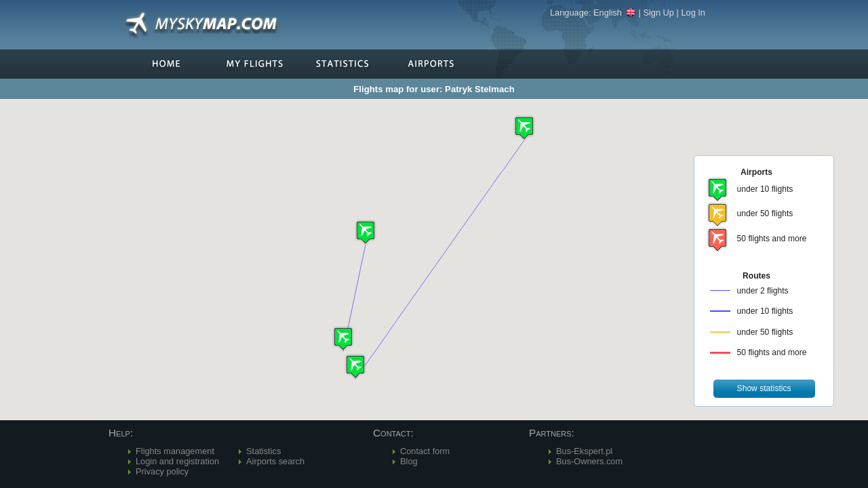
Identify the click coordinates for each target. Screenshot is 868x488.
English (615, 13)
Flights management (175, 451)
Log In (693, 13)
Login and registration (177, 461)
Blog (409, 461)
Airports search (275, 461)
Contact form (425, 451)
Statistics (263, 451)
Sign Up (658, 13)
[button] (366, 232)
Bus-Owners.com (589, 461)
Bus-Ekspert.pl (584, 451)
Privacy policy (162, 471)
